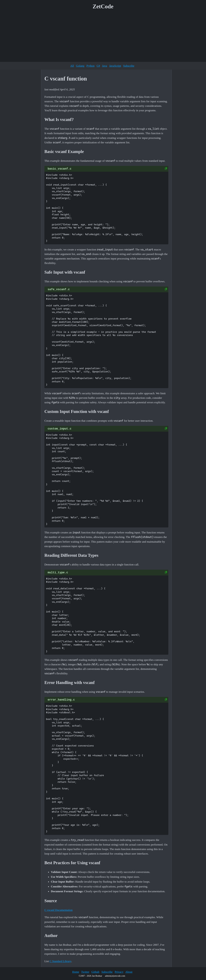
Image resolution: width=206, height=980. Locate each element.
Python (90, 66)
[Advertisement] (103, 37)
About (129, 972)
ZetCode (103, 7)
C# (98, 66)
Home (76, 972)
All (72, 66)
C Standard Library (60, 961)
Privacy (119, 972)
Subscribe (129, 66)
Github (95, 972)
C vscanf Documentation (59, 910)
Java (105, 66)
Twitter (85, 972)
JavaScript (115, 66)
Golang (80, 66)
